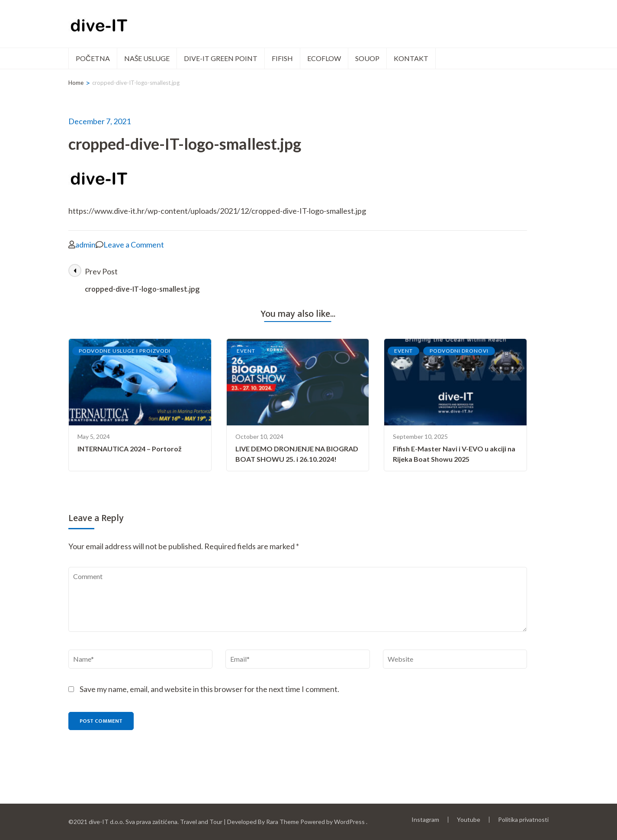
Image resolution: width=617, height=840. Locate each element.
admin (85, 245)
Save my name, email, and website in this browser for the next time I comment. (209, 689)
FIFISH (282, 58)
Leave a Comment (134, 245)
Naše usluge (147, 58)
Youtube (469, 819)
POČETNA (93, 58)
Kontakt (411, 58)
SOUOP (367, 58)
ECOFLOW (324, 58)
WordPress (349, 822)
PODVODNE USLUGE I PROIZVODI (125, 351)
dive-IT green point (221, 58)
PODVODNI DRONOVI (459, 351)
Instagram (425, 819)
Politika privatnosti (523, 820)
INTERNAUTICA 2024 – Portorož (130, 449)
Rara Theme (283, 822)
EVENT (246, 351)
